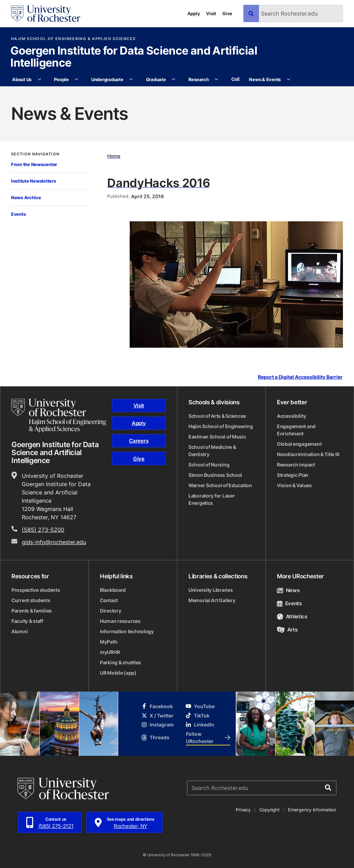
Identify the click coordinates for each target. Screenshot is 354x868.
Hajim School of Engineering (221, 426)
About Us (22, 79)
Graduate (156, 79)
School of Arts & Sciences (217, 416)
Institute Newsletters (34, 181)
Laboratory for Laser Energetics (212, 499)
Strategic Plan (293, 475)
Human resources (120, 621)
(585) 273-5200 (43, 530)
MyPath (109, 642)
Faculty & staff (27, 621)
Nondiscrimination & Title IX (308, 454)
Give (227, 13)
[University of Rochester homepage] (46, 14)
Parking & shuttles (120, 662)
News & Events (265, 79)
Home (114, 156)
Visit (211, 13)
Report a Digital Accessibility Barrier (300, 377)
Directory (110, 611)
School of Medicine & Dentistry (212, 451)
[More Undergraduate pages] (131, 80)
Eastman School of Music (217, 437)
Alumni (20, 631)
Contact (109, 600)
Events (18, 214)
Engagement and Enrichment (296, 430)
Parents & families (32, 611)
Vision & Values (294, 485)
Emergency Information (312, 810)
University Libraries (211, 590)
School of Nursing (209, 465)
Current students (31, 600)
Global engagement (299, 444)
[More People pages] (77, 80)
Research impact (296, 465)
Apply (194, 13)
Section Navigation (35, 154)
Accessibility (291, 416)
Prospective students (36, 590)
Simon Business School (215, 475)
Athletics (292, 616)
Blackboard (113, 590)
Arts (287, 630)
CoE (236, 79)
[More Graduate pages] (174, 80)
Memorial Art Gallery (212, 600)
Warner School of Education (220, 485)
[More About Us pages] (39, 80)
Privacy (243, 810)
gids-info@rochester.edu (54, 542)
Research (199, 79)
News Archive (26, 197)
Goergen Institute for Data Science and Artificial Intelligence (134, 57)
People (61, 79)
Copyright (269, 810)
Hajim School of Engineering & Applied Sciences (73, 39)
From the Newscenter (34, 164)
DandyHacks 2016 (159, 183)
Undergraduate (107, 79)
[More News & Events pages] (288, 80)
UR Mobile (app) (118, 673)
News (288, 590)
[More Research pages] (217, 80)
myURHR (110, 652)
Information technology (127, 631)
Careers (139, 441)
